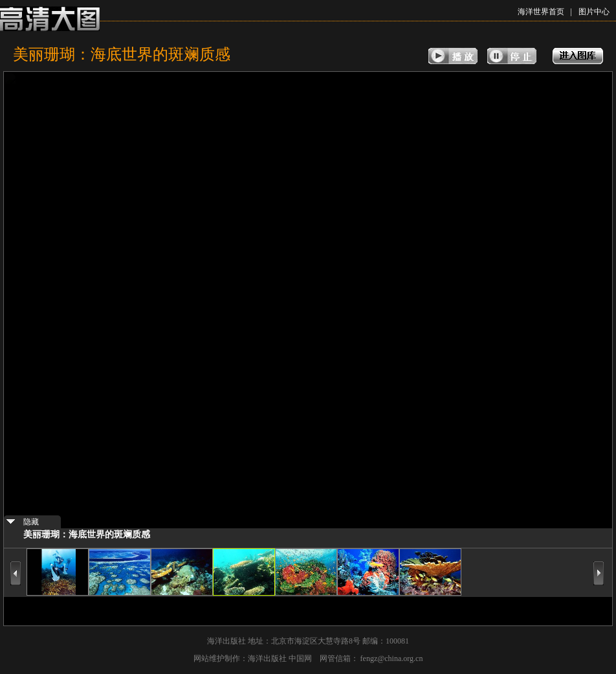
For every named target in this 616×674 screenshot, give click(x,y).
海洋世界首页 (541, 12)
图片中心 (594, 12)
